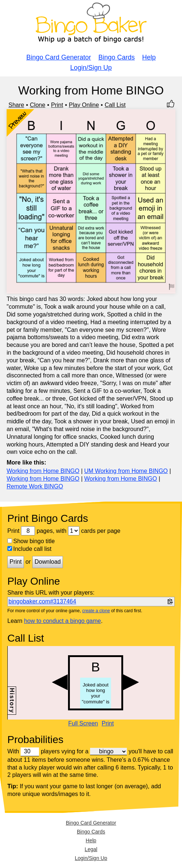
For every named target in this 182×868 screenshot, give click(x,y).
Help (149, 57)
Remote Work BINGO (35, 486)
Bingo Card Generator (58, 57)
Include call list (29, 549)
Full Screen (83, 724)
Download (48, 562)
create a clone (96, 611)
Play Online (84, 105)
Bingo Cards (117, 57)
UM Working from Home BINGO (126, 471)
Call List (115, 105)
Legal (91, 849)
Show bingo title (31, 541)
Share (16, 105)
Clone (38, 105)
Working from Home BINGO (43, 471)
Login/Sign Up (91, 68)
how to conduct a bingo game (62, 621)
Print (57, 105)
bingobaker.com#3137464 (42, 601)
